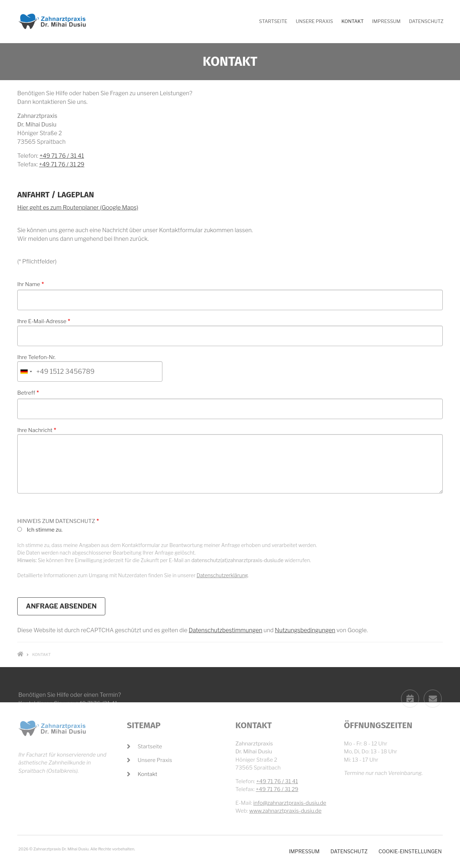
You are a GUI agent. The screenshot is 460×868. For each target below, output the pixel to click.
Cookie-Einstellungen (410, 851)
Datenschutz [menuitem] (426, 21)
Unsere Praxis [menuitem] (314, 21)
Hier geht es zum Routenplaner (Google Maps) (78, 208)
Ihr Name (29, 284)
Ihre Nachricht (35, 430)
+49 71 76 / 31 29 (62, 164)
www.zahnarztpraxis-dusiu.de (285, 811)
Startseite (150, 747)
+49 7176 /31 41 (96, 722)
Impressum (304, 851)
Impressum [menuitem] (386, 21)
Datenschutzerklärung (222, 575)
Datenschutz (349, 851)
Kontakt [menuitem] (353, 21)
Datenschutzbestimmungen (226, 630)
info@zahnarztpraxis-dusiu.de (290, 803)
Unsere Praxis (155, 760)
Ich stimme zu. (45, 530)
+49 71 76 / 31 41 (62, 156)
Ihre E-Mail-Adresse (42, 321)
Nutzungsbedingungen (305, 630)
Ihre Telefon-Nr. (36, 357)
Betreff (26, 393)
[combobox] (26, 371)
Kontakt (148, 774)
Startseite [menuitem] (273, 21)
